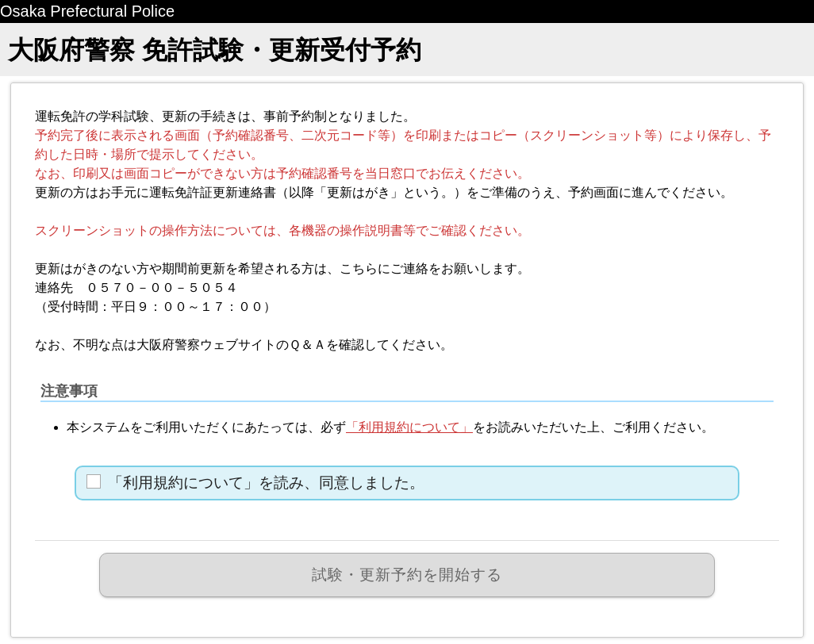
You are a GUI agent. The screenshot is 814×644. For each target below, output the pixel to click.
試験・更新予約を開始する (407, 575)
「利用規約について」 (409, 427)
